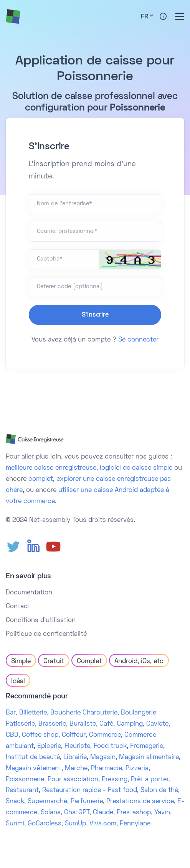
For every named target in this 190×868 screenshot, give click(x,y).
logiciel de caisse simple (136, 468)
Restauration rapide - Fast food (90, 790)
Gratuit (54, 662)
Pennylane (135, 824)
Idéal (18, 682)
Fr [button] (145, 17)
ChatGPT (77, 813)
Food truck (110, 746)
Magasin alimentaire (149, 757)
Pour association (73, 780)
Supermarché (47, 802)
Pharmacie (107, 769)
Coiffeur (74, 735)
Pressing (115, 780)
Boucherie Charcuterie (84, 713)
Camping (130, 724)
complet (41, 479)
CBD (12, 735)
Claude (103, 813)
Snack (15, 802)
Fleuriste (77, 746)
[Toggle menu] (180, 16)
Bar (11, 713)
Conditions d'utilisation (41, 620)
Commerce (105, 735)
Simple (21, 662)
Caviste (157, 724)
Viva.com (103, 824)
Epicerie (49, 746)
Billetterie (33, 713)
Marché (76, 769)
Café (106, 724)
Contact (18, 607)
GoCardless (45, 824)
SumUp (75, 824)
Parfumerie (87, 802)
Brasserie (52, 724)
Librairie (75, 757)
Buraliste (83, 724)
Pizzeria (137, 769)
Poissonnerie (25, 780)
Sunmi (15, 824)
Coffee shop (40, 735)
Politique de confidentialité (46, 634)
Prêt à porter (150, 780)
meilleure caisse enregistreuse (51, 468)
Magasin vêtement (34, 769)
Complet (89, 662)
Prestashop (134, 813)
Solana (51, 813)
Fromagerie (147, 746)
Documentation (29, 593)
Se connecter (138, 340)
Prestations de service (140, 802)
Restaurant (22, 790)
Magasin (103, 757)
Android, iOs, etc (139, 662)
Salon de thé (159, 790)
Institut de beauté (33, 757)
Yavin (162, 813)
